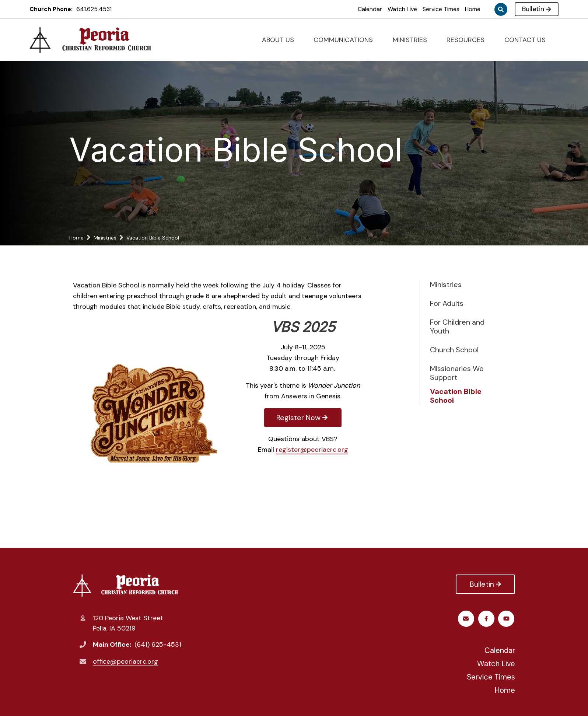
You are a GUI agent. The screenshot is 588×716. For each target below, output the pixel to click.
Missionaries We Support (457, 373)
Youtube (487, 619)
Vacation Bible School (456, 396)
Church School (454, 350)
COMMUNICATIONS (346, 40)
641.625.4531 (94, 9)
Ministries (446, 284)
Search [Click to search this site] (501, 9)
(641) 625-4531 (158, 645)
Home (473, 9)
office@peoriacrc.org (125, 661)
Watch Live (402, 9)
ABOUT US (281, 40)
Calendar (370, 9)
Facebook (467, 619)
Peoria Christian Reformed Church (125, 586)
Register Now (303, 418)
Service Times (441, 9)
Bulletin (537, 9)
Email (507, 619)
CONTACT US (528, 40)
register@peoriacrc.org (312, 450)
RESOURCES (469, 40)
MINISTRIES (413, 40)
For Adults (447, 303)
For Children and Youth (457, 326)
